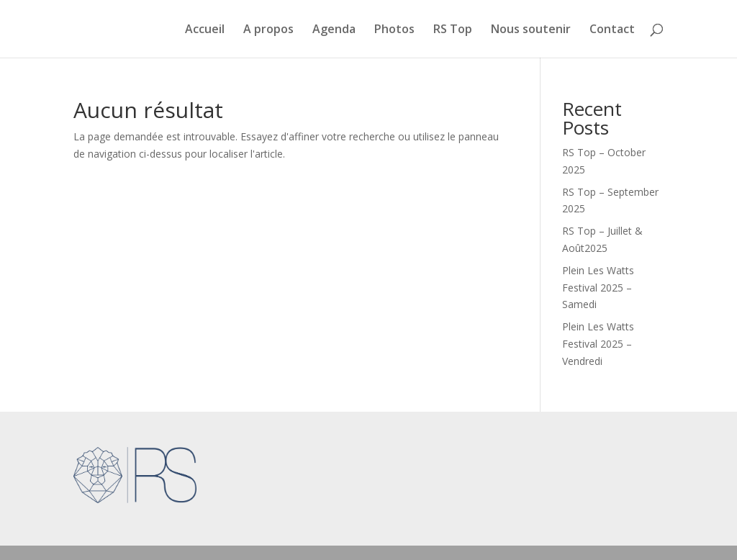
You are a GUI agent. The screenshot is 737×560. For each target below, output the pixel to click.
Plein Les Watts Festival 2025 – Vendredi (598, 344)
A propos (268, 30)
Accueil (205, 30)
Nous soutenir (531, 30)
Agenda (334, 30)
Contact (612, 30)
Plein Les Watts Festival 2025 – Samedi (598, 288)
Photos (394, 30)
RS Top (453, 30)
